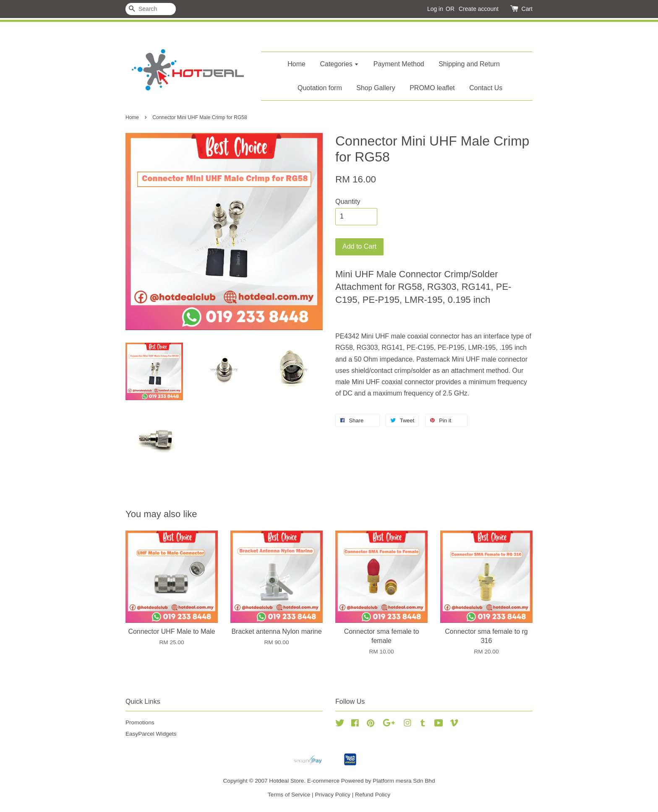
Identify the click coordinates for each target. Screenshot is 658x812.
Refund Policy (373, 795)
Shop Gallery (376, 88)
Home (296, 64)
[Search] (151, 9)
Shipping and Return (469, 64)
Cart (527, 9)
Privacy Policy (333, 795)
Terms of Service (289, 795)
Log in (435, 9)
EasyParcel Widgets (151, 734)
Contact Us (486, 88)
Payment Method (399, 64)
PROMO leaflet (432, 88)
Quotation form (320, 88)
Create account (479, 9)
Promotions (140, 722)
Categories (339, 64)
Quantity (348, 202)
